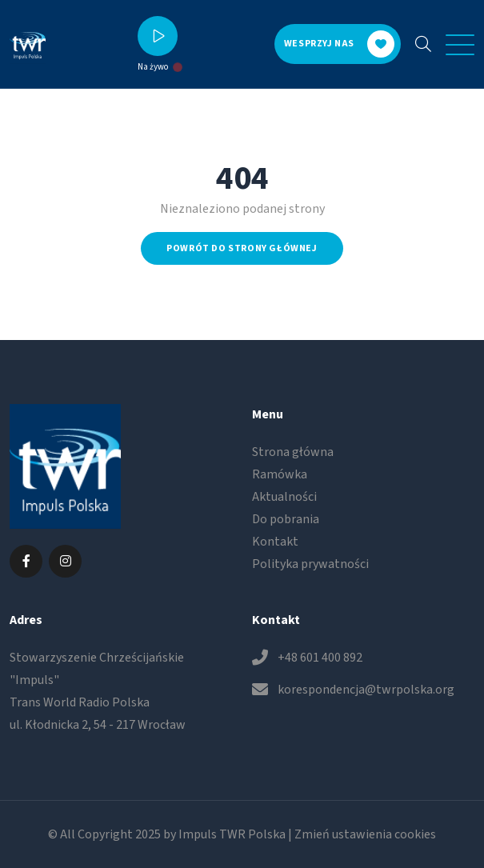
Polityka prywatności (310, 564)
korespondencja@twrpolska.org (366, 690)
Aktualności (284, 497)
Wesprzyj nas (339, 44)
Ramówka (280, 474)
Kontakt (275, 542)
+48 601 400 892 (320, 658)
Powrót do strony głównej (242, 248)
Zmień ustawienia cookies (365, 834)
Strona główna (293, 452)
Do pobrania (286, 519)
